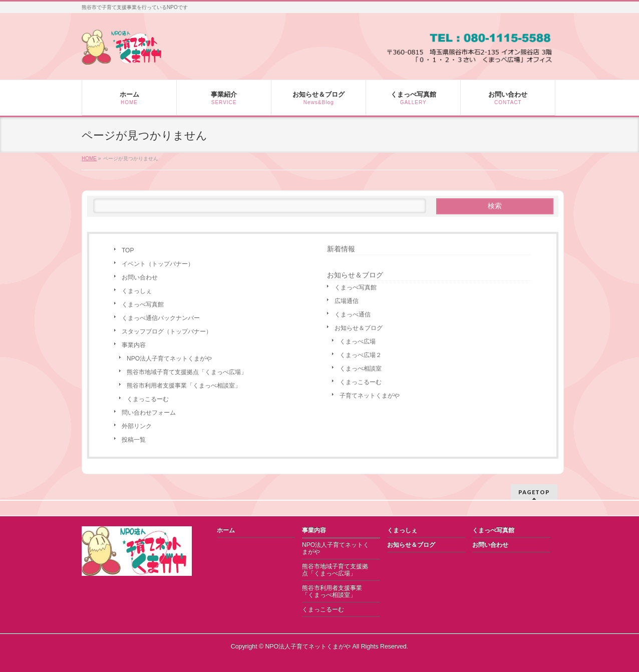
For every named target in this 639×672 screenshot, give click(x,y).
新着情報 (341, 249)
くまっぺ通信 (353, 314)
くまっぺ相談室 (361, 369)
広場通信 (347, 301)
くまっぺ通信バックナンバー (161, 318)
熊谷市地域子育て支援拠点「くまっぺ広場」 (187, 372)
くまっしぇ (137, 291)
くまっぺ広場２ (361, 355)
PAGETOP (534, 492)
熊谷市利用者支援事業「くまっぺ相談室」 (184, 386)
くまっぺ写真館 (143, 304)
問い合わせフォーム (149, 413)
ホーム (226, 530)
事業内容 (134, 345)
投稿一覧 (134, 440)
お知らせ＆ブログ (359, 328)
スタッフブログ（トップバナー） (167, 331)
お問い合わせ (140, 277)
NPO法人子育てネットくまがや (169, 359)
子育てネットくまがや (370, 396)
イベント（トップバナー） (158, 264)
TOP (128, 250)
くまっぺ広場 (358, 342)
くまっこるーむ (148, 399)
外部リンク (137, 426)
